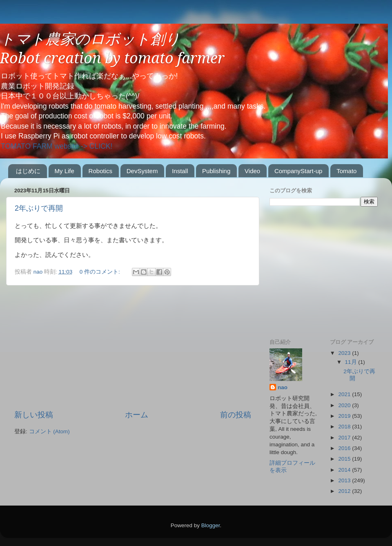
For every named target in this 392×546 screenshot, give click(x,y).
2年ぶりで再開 (39, 208)
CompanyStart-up (298, 171)
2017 (345, 438)
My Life (65, 171)
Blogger (211, 525)
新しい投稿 (34, 415)
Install (180, 171)
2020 (345, 405)
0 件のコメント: (101, 272)
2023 (345, 353)
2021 (345, 394)
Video (252, 171)
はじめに (28, 171)
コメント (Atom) (49, 431)
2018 (345, 427)
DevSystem (142, 171)
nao (283, 387)
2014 (345, 470)
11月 (352, 362)
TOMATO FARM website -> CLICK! (57, 146)
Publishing (216, 171)
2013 (345, 480)
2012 (345, 491)
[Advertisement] (133, 348)
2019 (345, 416)
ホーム (137, 415)
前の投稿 (236, 415)
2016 (345, 448)
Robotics (100, 171)
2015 (345, 459)
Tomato (346, 171)
